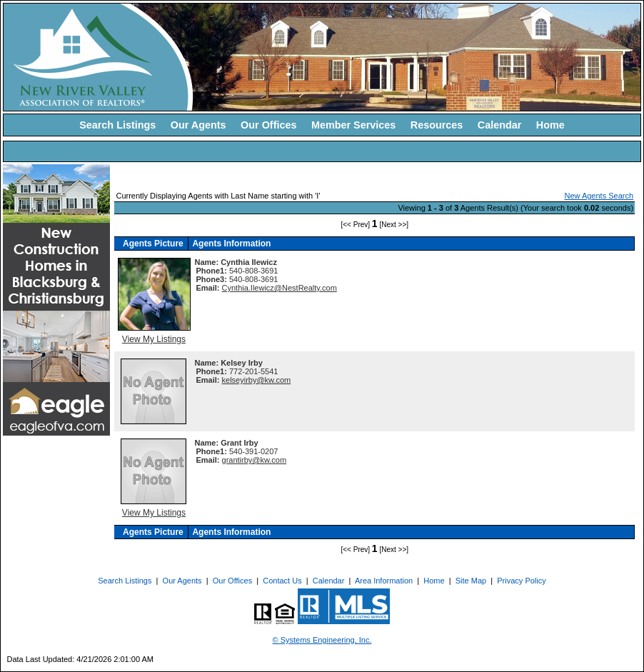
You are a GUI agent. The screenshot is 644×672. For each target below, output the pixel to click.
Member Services (353, 125)
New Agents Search (599, 196)
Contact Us (282, 581)
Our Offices (268, 125)
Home (550, 125)
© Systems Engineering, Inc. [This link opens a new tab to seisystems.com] (322, 640)
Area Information (384, 581)
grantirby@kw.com (255, 460)
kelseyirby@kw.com (257, 380)
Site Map (471, 581)
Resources (437, 125)
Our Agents (198, 125)
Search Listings (117, 125)
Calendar (500, 125)
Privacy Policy (521, 581)
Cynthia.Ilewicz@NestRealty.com (280, 288)
